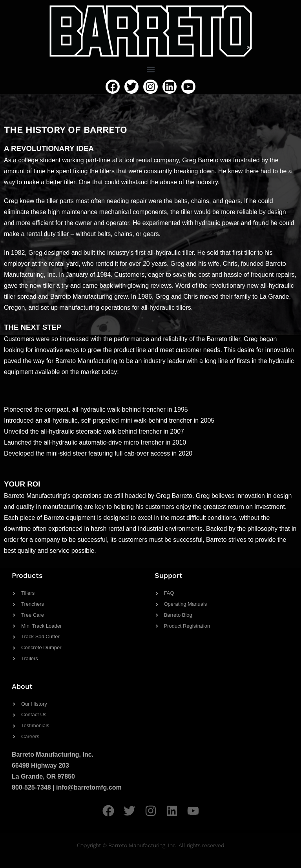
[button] (150, 69)
